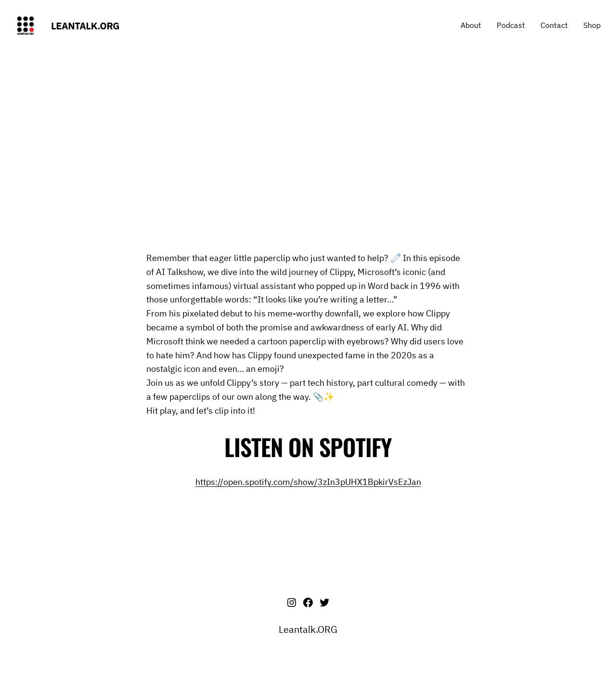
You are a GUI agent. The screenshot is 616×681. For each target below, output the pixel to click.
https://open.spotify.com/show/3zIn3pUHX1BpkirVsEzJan (308, 482)
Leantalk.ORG (85, 26)
